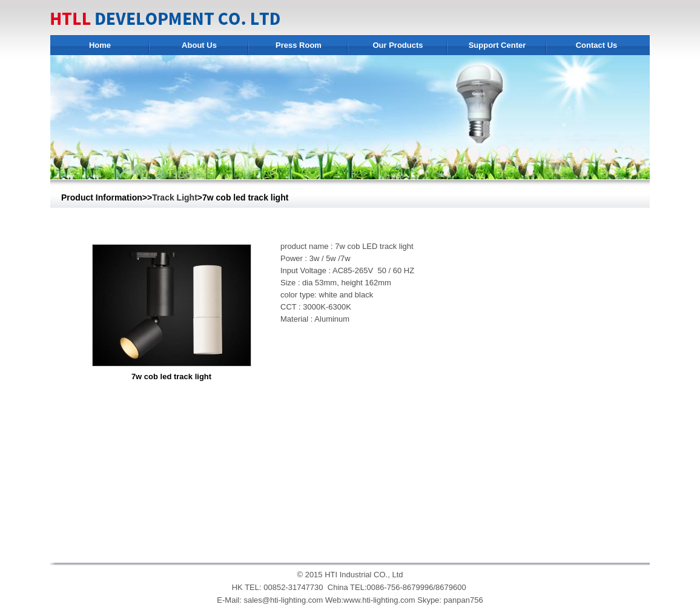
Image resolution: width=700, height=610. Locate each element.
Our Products (398, 45)
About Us (199, 45)
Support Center (497, 45)
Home (100, 45)
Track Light (175, 197)
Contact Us (597, 45)
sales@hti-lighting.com (283, 600)
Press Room (299, 45)
